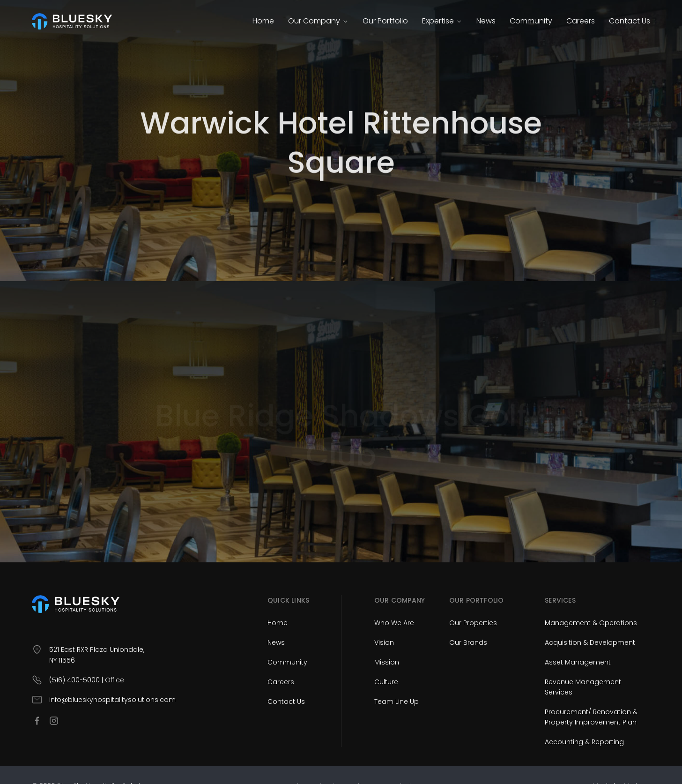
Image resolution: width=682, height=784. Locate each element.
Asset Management (578, 662)
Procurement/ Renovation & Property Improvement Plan (591, 717)
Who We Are (394, 623)
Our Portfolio (385, 21)
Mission (387, 662)
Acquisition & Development (590, 642)
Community (531, 21)
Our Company (318, 21)
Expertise (442, 21)
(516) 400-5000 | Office (87, 680)
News (486, 21)
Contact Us (630, 21)
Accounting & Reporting (584, 742)
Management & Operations (591, 623)
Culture (386, 682)
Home (263, 21)
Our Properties (473, 623)
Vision (384, 642)
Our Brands (468, 642)
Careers (581, 21)
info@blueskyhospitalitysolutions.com (112, 700)
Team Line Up (397, 702)
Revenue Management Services (583, 687)
